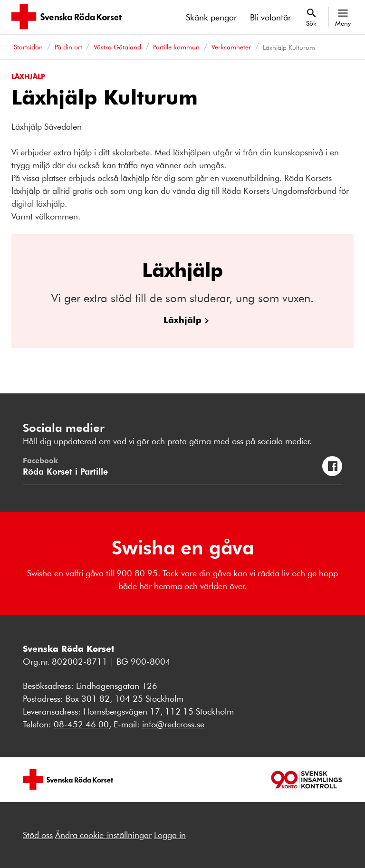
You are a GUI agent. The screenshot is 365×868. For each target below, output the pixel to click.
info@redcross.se (173, 724)
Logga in (170, 835)
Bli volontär (270, 17)
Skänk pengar (211, 17)
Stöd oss (38, 835)
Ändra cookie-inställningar (103, 835)
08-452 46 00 (81, 724)
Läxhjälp (182, 320)
